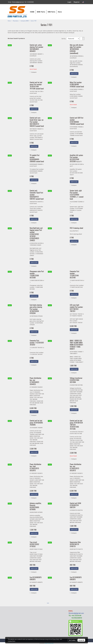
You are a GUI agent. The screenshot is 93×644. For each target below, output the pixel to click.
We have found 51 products (16, 38)
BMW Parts (41, 12)
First (45, 603)
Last (48, 603)
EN (84, 2)
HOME (32, 12)
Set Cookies (72, 640)
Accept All (81, 640)
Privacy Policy (56, 639)
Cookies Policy (12, 641)
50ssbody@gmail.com (76, 613)
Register (77, 2)
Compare (34, 72)
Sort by (64, 39)
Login (69, 2)
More (60, 12)
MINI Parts (51, 12)
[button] (65, 12)
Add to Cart (74, 74)
